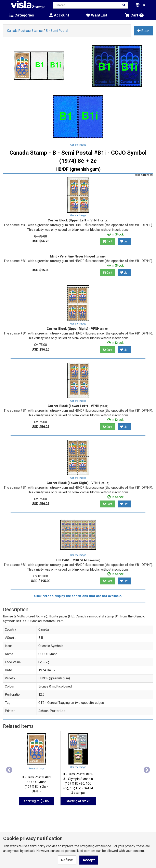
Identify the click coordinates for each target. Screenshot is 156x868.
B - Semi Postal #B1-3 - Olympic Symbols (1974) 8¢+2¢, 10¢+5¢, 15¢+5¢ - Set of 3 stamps (78, 783)
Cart (107, 241)
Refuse (67, 860)
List (124, 241)
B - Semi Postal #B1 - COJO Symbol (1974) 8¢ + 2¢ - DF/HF (36, 784)
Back (143, 31)
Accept (89, 860)
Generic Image (78, 145)
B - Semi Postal (57, 31)
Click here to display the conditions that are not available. (78, 596)
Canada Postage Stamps (25, 31)
